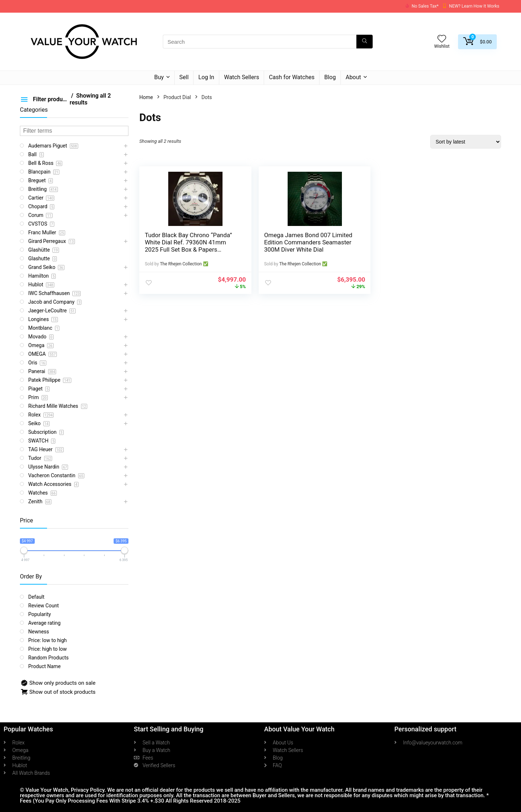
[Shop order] (466, 142)
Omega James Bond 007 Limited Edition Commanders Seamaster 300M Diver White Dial (271, 246)
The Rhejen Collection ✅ (184, 264)
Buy (159, 77)
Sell (184, 77)
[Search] (365, 42)
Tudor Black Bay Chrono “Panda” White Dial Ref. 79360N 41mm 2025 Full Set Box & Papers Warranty (178, 249)
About (353, 77)
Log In (206, 77)
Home (146, 97)
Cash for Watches (292, 77)
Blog (330, 77)
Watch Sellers (242, 77)
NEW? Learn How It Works (474, 6)
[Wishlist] (442, 39)
